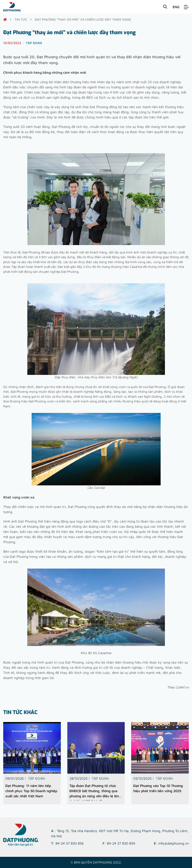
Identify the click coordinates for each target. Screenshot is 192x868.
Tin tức (21, 19)
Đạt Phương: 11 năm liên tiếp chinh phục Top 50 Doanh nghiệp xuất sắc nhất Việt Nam (31, 791)
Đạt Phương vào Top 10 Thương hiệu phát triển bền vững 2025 (158, 788)
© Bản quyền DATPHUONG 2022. (96, 862)
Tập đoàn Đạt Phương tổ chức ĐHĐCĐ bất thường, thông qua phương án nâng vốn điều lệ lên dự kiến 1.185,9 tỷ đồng (94, 792)
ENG (176, 7)
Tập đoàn (36, 778)
